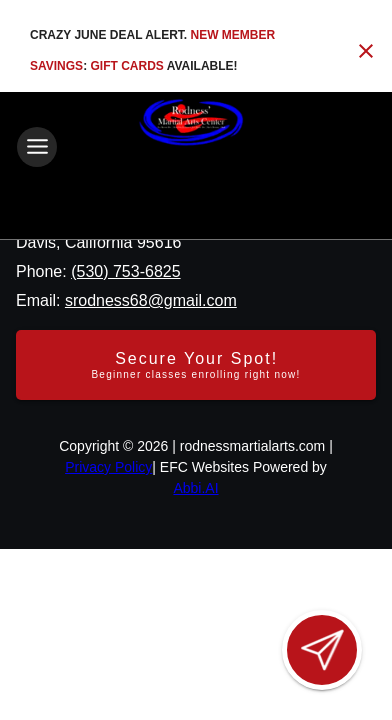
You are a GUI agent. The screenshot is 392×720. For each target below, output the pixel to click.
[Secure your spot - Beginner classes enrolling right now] (196, 365)
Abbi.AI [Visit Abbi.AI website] (195, 488)
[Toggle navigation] (37, 147)
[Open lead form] (322, 650)
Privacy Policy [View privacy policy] (108, 467)
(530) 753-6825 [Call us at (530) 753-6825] (125, 271)
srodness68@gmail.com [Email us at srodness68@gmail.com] (151, 300)
